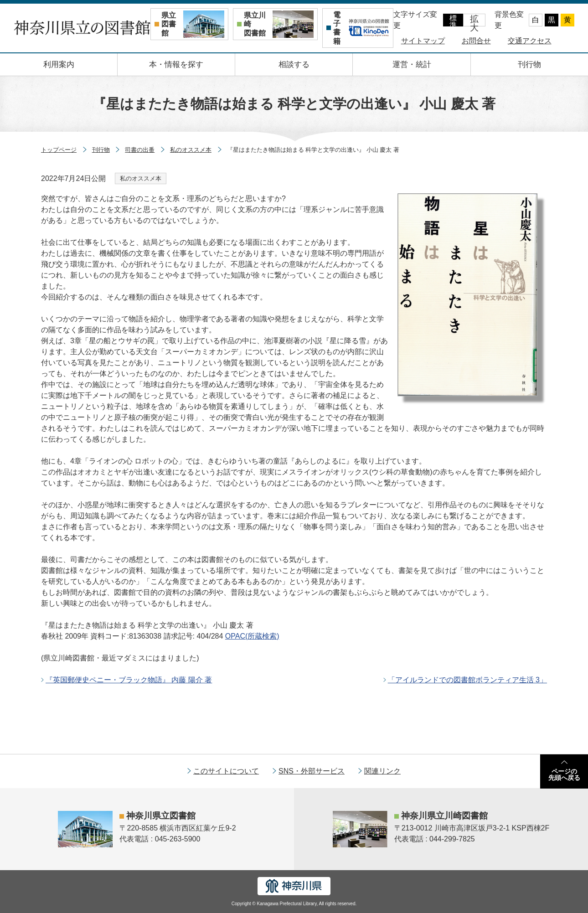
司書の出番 (140, 150)
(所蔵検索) (252, 636)
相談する (294, 64)
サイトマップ (423, 41)
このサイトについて (226, 771)
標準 (453, 20)
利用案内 (59, 64)
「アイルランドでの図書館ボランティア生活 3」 (467, 680)
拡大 (474, 20)
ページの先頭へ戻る (564, 774)
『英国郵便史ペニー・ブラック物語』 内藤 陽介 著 (129, 680)
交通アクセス (530, 41)
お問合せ (476, 41)
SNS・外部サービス (312, 771)
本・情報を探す (176, 64)
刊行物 (529, 64)
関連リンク (382, 771)
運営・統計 (412, 64)
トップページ (59, 150)
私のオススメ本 (191, 150)
